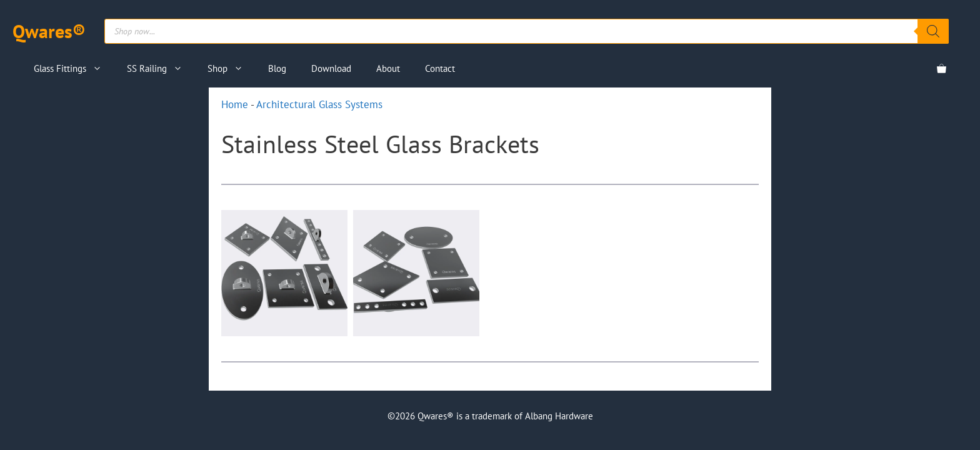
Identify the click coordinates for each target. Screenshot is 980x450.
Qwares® (49, 31)
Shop (232, 69)
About (388, 68)
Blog (277, 68)
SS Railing (161, 69)
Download (331, 68)
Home (235, 104)
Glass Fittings (74, 69)
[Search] (933, 31)
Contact (440, 68)
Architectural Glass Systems (319, 104)
